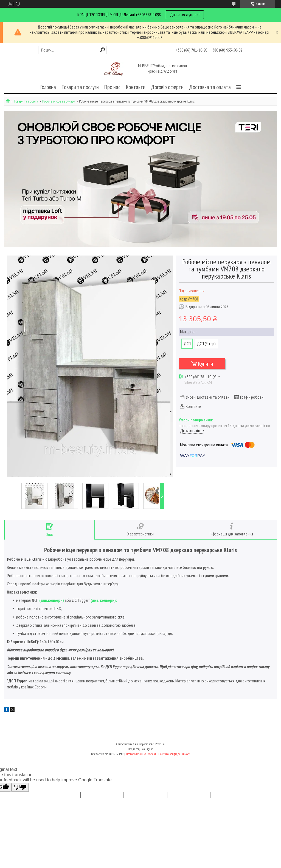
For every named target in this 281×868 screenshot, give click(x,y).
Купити (206, 364)
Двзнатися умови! (185, 15)
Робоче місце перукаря (59, 101)
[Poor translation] (20, 787)
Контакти (136, 87)
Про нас (112, 87)
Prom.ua (160, 744)
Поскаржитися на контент (141, 754)
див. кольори (103, 600)
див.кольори (52, 600)
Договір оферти (167, 87)
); (116, 600)
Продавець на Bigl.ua (141, 749)
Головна (48, 87)
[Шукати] (102, 50)
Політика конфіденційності (174, 754)
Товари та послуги (80, 87)
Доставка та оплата (210, 87)
